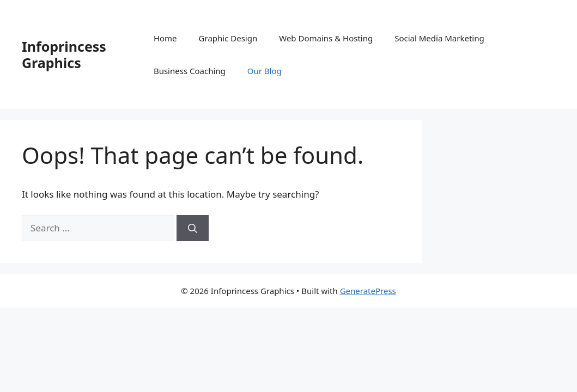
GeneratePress (368, 291)
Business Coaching (190, 71)
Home (165, 38)
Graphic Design (228, 38)
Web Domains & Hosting (326, 38)
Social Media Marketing (439, 38)
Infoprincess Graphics (64, 54)
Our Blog (265, 71)
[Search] (193, 228)
